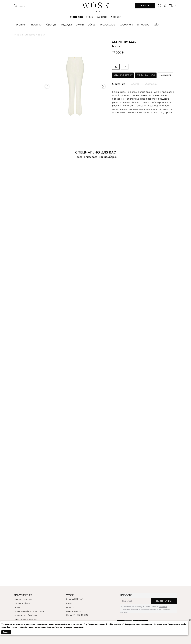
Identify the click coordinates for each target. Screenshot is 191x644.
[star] (165, 5)
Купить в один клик (146, 75)
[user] (176, 6)
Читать (145, 6)
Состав (135, 84)
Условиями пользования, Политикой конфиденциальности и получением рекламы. (145, 609)
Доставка (151, 84)
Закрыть (6, 632)
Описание (119, 84)
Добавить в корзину (123, 75)
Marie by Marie (126, 42)
